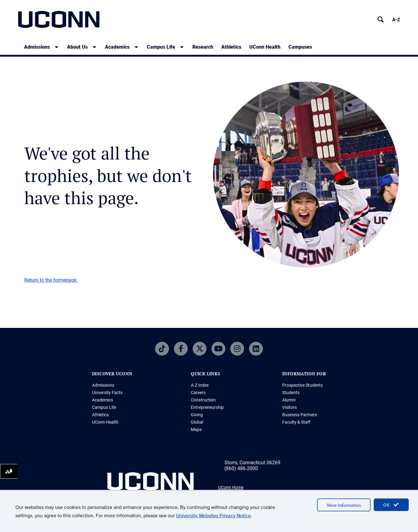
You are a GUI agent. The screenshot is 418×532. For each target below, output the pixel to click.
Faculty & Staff (296, 422)
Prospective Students (303, 385)
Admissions (103, 385)
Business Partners (300, 415)
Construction (203, 400)
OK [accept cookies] (391, 505)
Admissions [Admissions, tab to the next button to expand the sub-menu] (37, 47)
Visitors (289, 407)
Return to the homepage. (51, 280)
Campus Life (104, 407)
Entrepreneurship (207, 407)
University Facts (107, 393)
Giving (197, 415)
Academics (102, 400)
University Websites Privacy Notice (213, 516)
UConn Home (231, 487)
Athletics (231, 47)
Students (291, 393)
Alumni (289, 400)
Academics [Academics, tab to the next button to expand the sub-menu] (117, 47)
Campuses (300, 47)
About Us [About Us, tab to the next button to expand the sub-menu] (77, 47)
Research (203, 47)
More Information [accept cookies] (344, 505)
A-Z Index (200, 385)
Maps (196, 429)
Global (197, 422)
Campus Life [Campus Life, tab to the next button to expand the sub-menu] (161, 47)
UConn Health (265, 47)
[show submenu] (57, 47)
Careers (198, 393)
